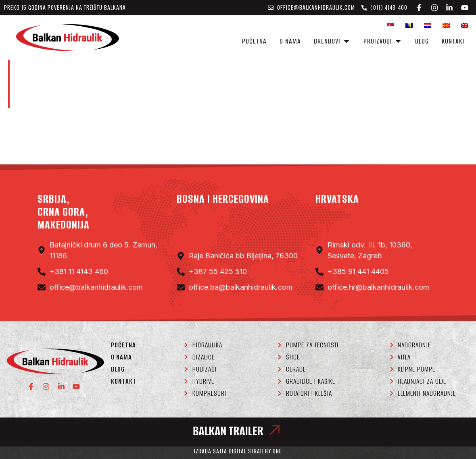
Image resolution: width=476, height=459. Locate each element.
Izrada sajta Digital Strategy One (238, 451)
